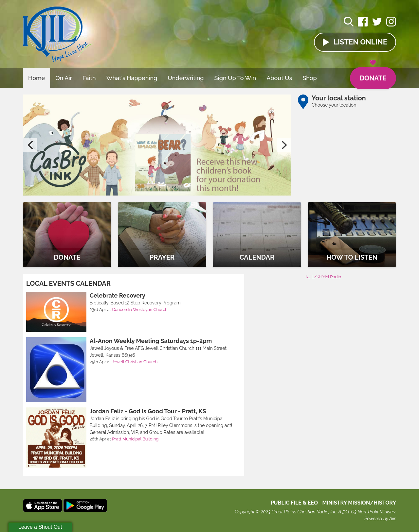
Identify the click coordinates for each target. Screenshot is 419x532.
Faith (89, 78)
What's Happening (132, 78)
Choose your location (334, 105)
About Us (279, 78)
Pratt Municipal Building (135, 439)
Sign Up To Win (235, 78)
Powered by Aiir (380, 519)
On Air (64, 78)
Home (36, 78)
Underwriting (186, 78)
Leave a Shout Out (40, 527)
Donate (373, 75)
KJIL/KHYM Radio (324, 277)
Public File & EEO (294, 503)
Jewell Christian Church (135, 362)
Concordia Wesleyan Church (140, 309)
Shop (310, 78)
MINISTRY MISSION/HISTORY (359, 503)
